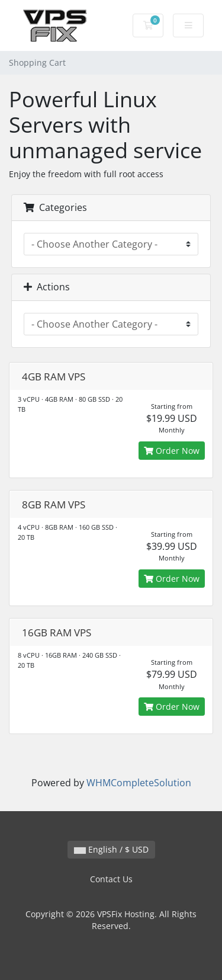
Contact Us (111, 879)
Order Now (172, 451)
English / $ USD (111, 849)
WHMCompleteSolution (139, 783)
